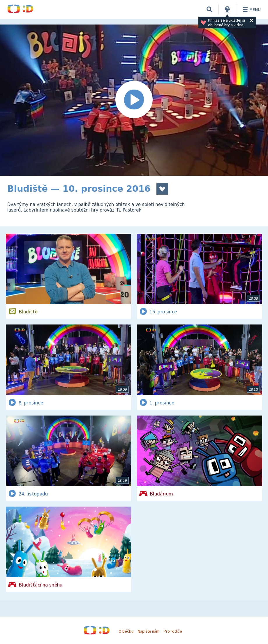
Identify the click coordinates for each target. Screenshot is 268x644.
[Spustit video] (134, 100)
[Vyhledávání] (209, 9)
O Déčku (126, 631)
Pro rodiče (173, 631)
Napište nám (149, 631)
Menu (251, 9)
